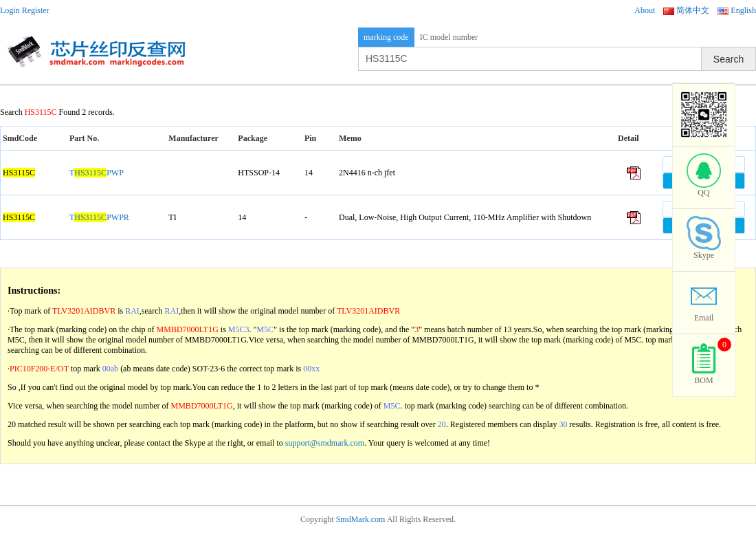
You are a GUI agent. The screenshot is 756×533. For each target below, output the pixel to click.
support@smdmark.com (325, 443)
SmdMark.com (361, 519)
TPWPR (99, 217)
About (645, 10)
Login (10, 10)
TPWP (97, 173)
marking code (386, 37)
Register (36, 10)
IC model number (449, 37)
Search (729, 59)
